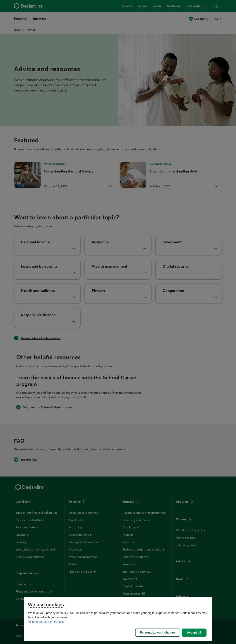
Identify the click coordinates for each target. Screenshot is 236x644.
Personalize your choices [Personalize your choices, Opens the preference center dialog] (158, 632)
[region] (118, 619)
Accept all (194, 632)
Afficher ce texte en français (46, 622)
